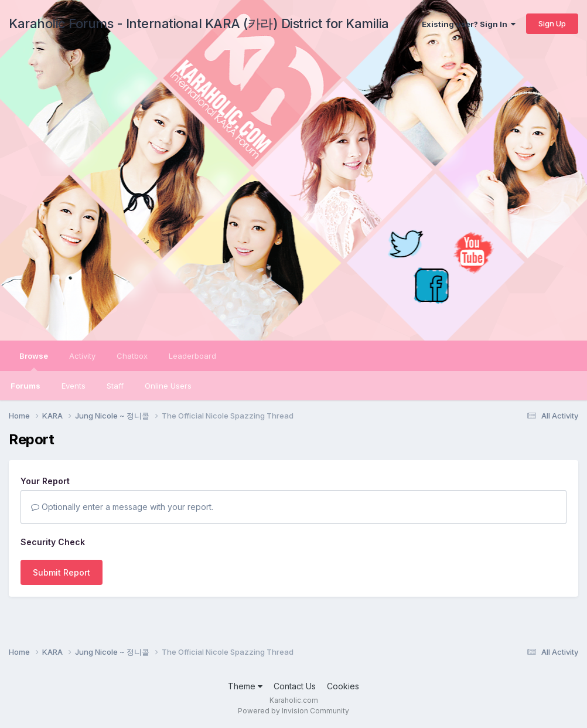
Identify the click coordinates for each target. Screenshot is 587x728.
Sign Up (552, 23)
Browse (34, 361)
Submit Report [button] (62, 572)
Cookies (343, 686)
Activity (82, 356)
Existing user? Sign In (469, 24)
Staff (115, 386)
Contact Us (295, 686)
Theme (245, 686)
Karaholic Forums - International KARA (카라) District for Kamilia (199, 23)
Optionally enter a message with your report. (122, 507)
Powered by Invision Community (293, 711)
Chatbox (132, 356)
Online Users (168, 386)
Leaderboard (192, 356)
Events (74, 386)
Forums (25, 386)
